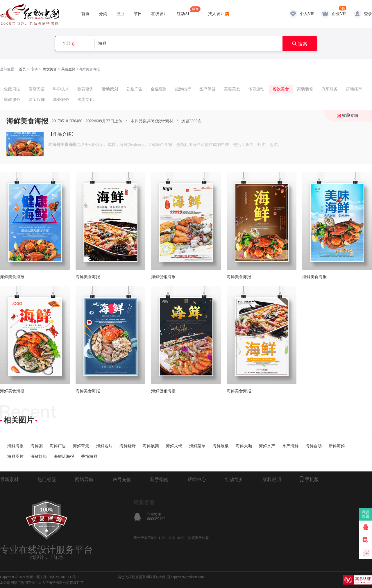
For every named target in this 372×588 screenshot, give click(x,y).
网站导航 (84, 479)
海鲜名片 (104, 446)
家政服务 (12, 100)
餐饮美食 (50, 69)
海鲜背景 (81, 446)
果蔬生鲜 (68, 69)
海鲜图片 (15, 456)
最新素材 (9, 479)
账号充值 (122, 479)
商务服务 (61, 100)
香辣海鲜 (89, 456)
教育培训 (85, 89)
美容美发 (232, 89)
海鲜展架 (151, 446)
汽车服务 (330, 89)
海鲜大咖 (244, 446)
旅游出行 (183, 89)
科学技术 (61, 89)
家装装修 (305, 89)
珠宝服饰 (37, 100)
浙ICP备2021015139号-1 (61, 577)
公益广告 (134, 89)
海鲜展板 (221, 446)
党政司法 (12, 89)
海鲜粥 (37, 446)
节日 (138, 14)
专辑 (34, 69)
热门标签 (47, 479)
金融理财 (159, 89)
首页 (85, 14)
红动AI (183, 11)
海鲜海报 (15, 446)
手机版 (309, 479)
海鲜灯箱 (39, 456)
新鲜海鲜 (337, 446)
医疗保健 (208, 89)
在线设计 (159, 14)
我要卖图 (366, 514)
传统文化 (85, 100)
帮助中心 (197, 479)
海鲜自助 (314, 446)
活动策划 (110, 89)
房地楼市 (354, 89)
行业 (120, 14)
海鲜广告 (58, 446)
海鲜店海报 (64, 456)
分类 (103, 14)
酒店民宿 (37, 89)
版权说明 (272, 479)
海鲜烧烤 (128, 446)
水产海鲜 (290, 446)
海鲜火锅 (174, 446)
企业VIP (339, 14)
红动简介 (234, 479)
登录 (368, 14)
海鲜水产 (267, 446)
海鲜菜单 (197, 446)
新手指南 (159, 479)
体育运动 (256, 89)
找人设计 (216, 14)
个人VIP (307, 14)
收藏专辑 (350, 116)
